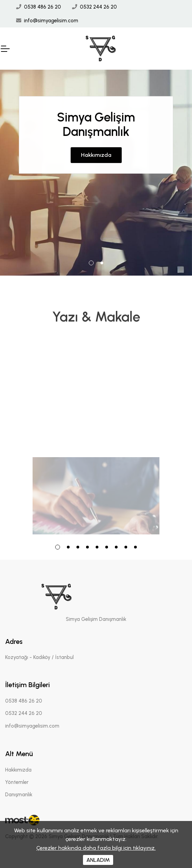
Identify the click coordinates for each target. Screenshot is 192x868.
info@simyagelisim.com (51, 21)
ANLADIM (98, 860)
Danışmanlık (19, 795)
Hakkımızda (96, 143)
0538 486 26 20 (43, 7)
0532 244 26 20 (98, 7)
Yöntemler (17, 782)
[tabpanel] (96, 173)
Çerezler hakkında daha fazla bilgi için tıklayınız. (96, 848)
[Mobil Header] (5, 49)
